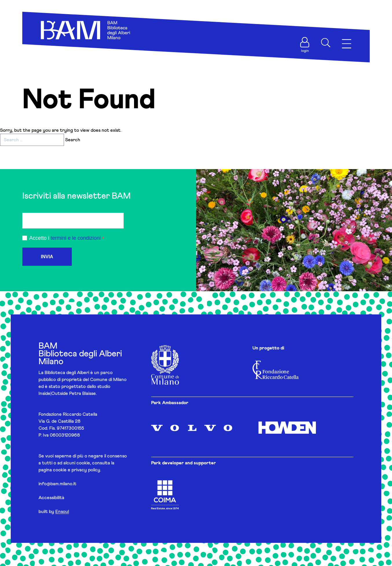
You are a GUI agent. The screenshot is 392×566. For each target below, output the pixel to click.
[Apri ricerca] (326, 43)
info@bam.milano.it (57, 484)
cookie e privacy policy (77, 470)
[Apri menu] (347, 44)
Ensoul (62, 512)
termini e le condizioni (76, 238)
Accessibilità (51, 498)
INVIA (47, 257)
